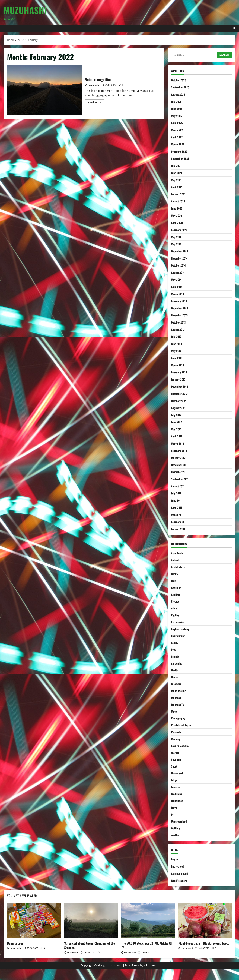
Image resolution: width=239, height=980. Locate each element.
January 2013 (179, 379)
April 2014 (177, 287)
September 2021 (181, 158)
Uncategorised (179, 831)
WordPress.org (180, 891)
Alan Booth (177, 553)
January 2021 (179, 194)
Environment (178, 639)
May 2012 (176, 429)
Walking (176, 838)
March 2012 (178, 443)
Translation (177, 810)
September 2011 (180, 479)
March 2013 (178, 365)
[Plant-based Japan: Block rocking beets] (205, 931)
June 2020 (177, 208)
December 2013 (180, 308)
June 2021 (177, 173)
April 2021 (177, 187)
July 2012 (176, 415)
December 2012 (180, 386)
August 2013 (178, 330)
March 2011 (177, 515)
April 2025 (177, 123)
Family (175, 646)
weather (176, 845)
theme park (178, 781)
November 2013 (180, 315)
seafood (176, 760)
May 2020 (177, 215)
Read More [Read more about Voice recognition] (96, 103)
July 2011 (176, 493)
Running (176, 746)
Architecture (178, 567)
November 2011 (180, 472)
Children (176, 596)
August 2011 (178, 486)
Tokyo (174, 788)
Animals (176, 560)
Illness (175, 682)
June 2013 (177, 344)
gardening (177, 667)
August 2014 (178, 273)
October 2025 (179, 80)
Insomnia (176, 689)
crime (174, 610)
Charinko (176, 589)
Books (175, 575)
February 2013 (179, 372)
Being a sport (16, 954)
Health (175, 674)
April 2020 (177, 223)
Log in (175, 870)
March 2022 (178, 144)
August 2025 (178, 94)
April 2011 (177, 507)
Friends (175, 660)
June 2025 (177, 109)
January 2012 (179, 458)
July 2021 (176, 166)
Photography (178, 724)
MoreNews (132, 976)
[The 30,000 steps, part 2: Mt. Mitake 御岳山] (148, 931)
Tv (172, 824)
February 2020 (179, 230)
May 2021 (176, 180)
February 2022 (179, 151)
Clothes (176, 603)
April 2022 (177, 137)
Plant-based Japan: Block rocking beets (204, 954)
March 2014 (178, 294)
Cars (174, 582)
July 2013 (176, 337)
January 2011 (178, 529)
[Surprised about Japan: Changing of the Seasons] (91, 931)
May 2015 (176, 244)
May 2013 (176, 351)
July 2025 (177, 102)
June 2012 (177, 422)
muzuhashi (94, 85)
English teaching (180, 632)
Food (174, 653)
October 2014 (179, 265)
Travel (174, 817)
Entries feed (178, 877)
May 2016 (176, 237)
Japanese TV (178, 710)
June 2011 (177, 500)
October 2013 (179, 322)
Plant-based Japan (181, 731)
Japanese (176, 703)
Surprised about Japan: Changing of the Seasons (90, 956)
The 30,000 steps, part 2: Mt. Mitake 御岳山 (147, 956)
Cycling (175, 617)
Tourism (176, 795)
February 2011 (179, 522)
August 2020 (179, 201)
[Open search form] (234, 28)
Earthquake (178, 624)
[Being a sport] (34, 931)
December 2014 (180, 251)
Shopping (176, 767)
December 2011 (180, 465)
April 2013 (177, 358)
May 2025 (177, 116)
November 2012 (180, 394)
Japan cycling (179, 696)
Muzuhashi (25, 10)
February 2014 (179, 301)
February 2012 (179, 451)
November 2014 (180, 258)
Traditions (177, 803)
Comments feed (180, 884)
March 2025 (178, 130)
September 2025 (181, 87)
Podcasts (176, 738)
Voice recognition (45, 90)
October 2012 (179, 401)
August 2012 (178, 408)
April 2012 (177, 436)
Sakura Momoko (180, 753)
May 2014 (176, 280)
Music (174, 717)
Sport (174, 774)
